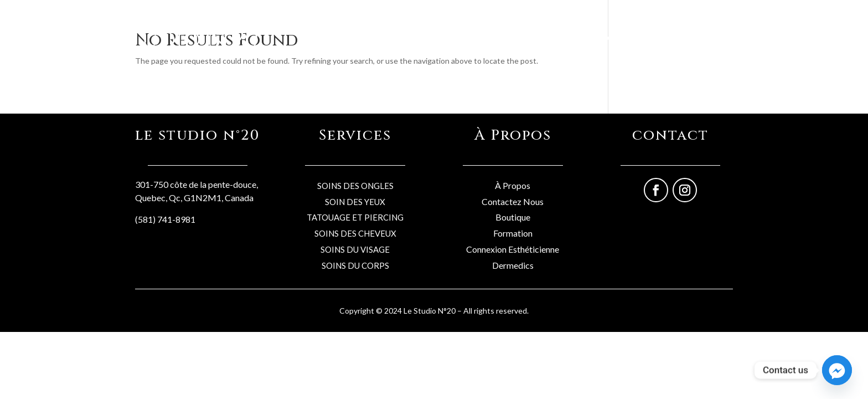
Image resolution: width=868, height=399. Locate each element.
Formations (716, 37)
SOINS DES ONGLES (355, 186)
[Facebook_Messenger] (837, 370)
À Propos (513, 185)
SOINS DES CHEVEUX (355, 233)
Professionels (657, 37)
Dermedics (513, 265)
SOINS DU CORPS (355, 265)
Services (604, 37)
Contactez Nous (513, 201)
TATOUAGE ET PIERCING (355, 217)
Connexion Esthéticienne (513, 249)
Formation (513, 233)
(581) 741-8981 (165, 219)
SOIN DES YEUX (355, 202)
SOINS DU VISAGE (355, 249)
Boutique (559, 37)
